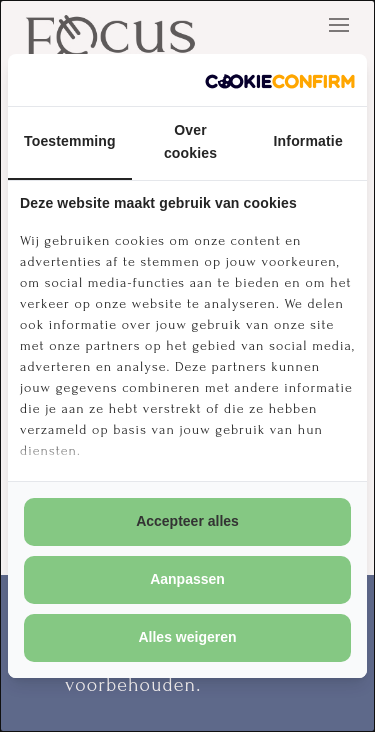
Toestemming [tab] (70, 141)
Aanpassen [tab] (187, 579)
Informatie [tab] (308, 141)
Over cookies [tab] (190, 142)
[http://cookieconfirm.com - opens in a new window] (280, 79)
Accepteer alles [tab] (187, 521)
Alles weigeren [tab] (187, 637)
